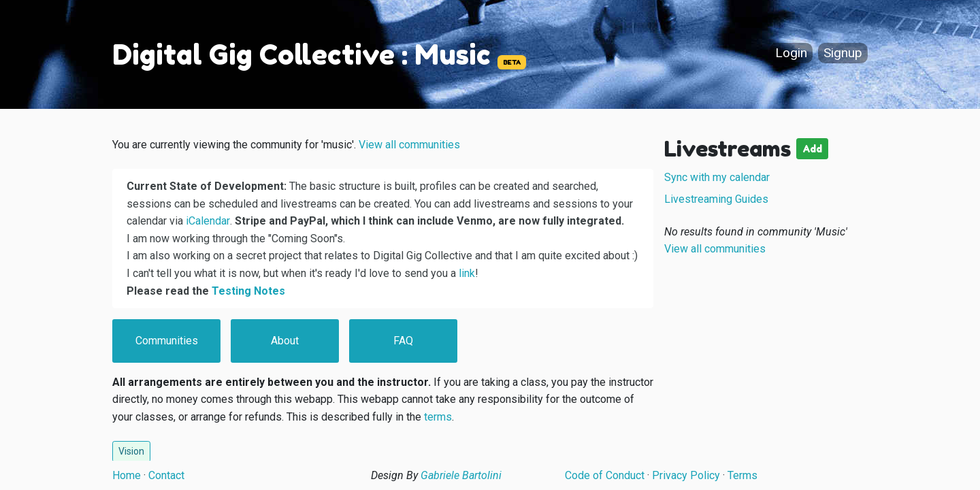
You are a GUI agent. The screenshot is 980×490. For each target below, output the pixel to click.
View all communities (409, 145)
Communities (167, 341)
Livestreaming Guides (716, 199)
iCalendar (208, 221)
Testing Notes (248, 291)
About (285, 341)
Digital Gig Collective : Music (301, 54)
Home (127, 475)
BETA (512, 62)
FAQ (403, 341)
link (467, 273)
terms (438, 417)
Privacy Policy (686, 475)
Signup (843, 53)
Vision (131, 451)
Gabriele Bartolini (461, 475)
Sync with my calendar (717, 177)
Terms (742, 475)
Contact (166, 475)
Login (791, 53)
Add (812, 149)
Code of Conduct (605, 475)
